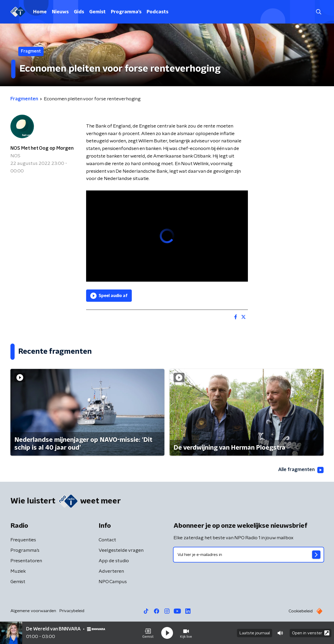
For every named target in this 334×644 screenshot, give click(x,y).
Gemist (97, 12)
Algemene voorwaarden (33, 611)
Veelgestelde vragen (121, 550)
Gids (79, 12)
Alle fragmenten (301, 470)
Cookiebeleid (301, 611)
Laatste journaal (255, 633)
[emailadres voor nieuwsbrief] (249, 555)
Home (40, 12)
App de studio (114, 561)
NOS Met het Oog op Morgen (42, 148)
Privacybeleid (72, 611)
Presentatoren (26, 561)
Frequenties (23, 540)
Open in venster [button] (311, 633)
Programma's (126, 12)
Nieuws (60, 12)
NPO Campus (113, 582)
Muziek (18, 571)
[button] (148, 633)
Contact (107, 540)
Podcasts (157, 12)
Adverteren (111, 571)
